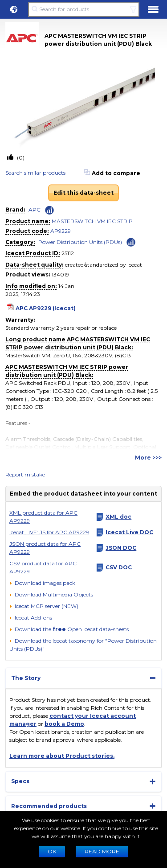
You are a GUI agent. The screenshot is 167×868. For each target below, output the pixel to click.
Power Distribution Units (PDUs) (80, 242)
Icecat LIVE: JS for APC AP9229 (49, 532)
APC (35, 210)
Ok (52, 851)
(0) (20, 158)
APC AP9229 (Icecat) (46, 308)
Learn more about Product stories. (62, 756)
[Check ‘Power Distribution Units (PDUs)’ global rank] (131, 242)
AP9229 (61, 231)
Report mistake (25, 474)
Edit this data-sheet (83, 193)
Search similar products (35, 173)
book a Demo (64, 724)
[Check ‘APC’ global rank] (49, 210)
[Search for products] (83, 9)
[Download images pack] (42, 583)
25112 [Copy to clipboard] (68, 253)
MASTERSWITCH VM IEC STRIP (92, 221)
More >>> (148, 458)
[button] (14, 9)
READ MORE (102, 851)
